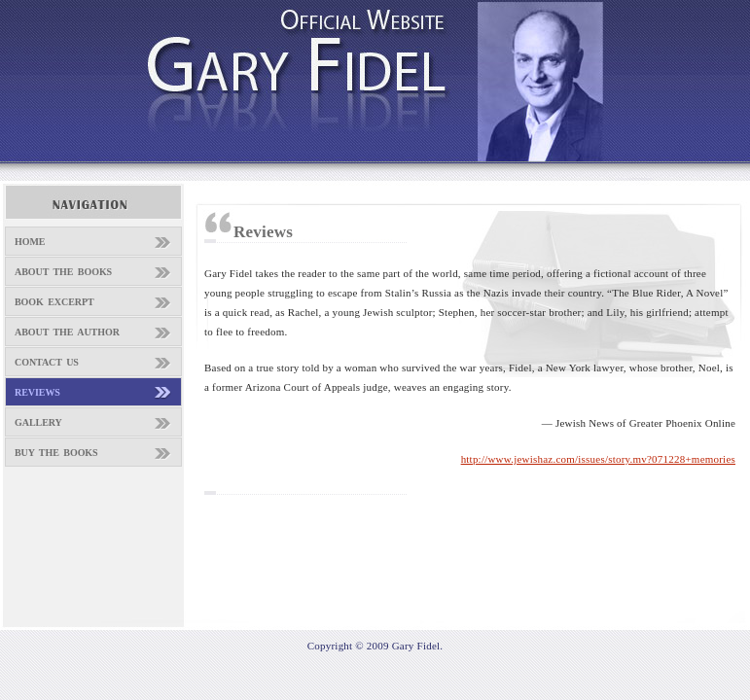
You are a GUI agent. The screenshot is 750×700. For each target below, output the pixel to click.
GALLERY (38, 422)
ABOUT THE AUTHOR (67, 332)
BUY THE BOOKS (56, 453)
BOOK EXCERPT (54, 302)
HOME (30, 242)
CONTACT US (47, 362)
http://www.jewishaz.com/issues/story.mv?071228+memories (598, 459)
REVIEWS (37, 392)
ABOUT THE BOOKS (63, 272)
